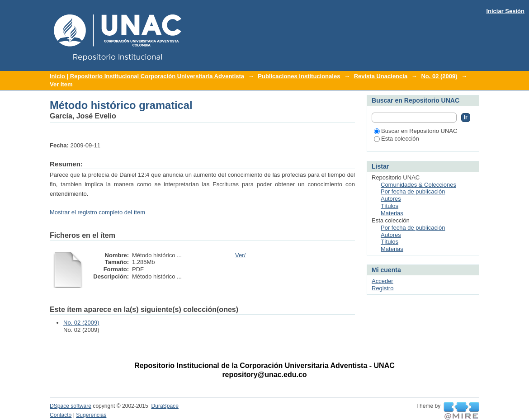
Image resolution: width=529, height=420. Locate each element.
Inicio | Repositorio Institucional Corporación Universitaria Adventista (147, 76)
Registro (383, 288)
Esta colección (397, 139)
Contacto (61, 415)
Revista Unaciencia (381, 76)
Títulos (390, 206)
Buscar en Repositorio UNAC (416, 131)
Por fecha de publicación (413, 191)
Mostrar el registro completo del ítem (97, 212)
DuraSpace (165, 406)
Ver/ (240, 255)
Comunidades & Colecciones (418, 185)
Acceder (383, 281)
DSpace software (71, 406)
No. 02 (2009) (439, 76)
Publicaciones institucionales (299, 76)
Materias (392, 213)
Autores (391, 199)
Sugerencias (91, 415)
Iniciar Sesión (505, 11)
